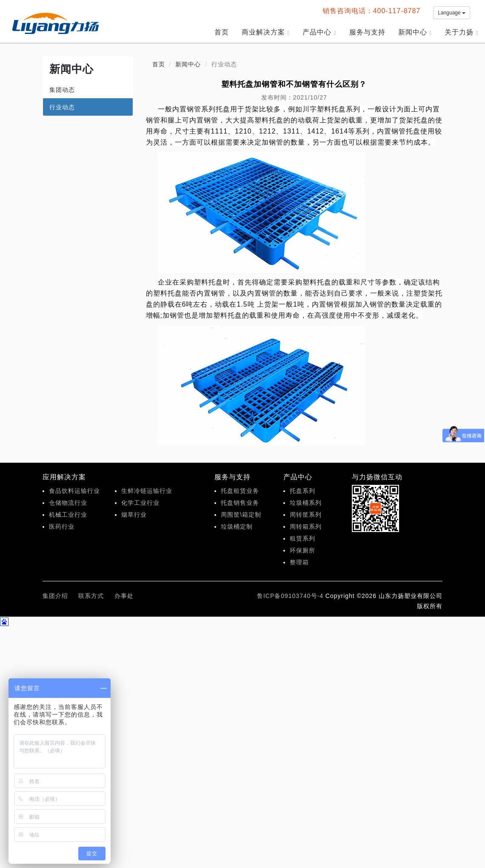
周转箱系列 (306, 526)
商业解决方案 (266, 32)
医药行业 (62, 526)
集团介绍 (55, 596)
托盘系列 (302, 491)
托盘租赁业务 (240, 491)
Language (452, 13)
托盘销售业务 (240, 503)
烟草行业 (134, 515)
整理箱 (299, 562)
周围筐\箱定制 (241, 515)
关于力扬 (462, 32)
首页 (222, 32)
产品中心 (320, 32)
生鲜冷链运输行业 (147, 491)
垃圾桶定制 (237, 526)
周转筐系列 (306, 515)
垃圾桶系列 (306, 503)
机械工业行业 (68, 515)
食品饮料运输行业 (74, 491)
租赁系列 (302, 538)
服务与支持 (367, 32)
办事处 (124, 596)
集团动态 (62, 90)
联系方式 (91, 596)
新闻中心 (415, 32)
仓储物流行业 (68, 503)
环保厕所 (302, 550)
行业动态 (62, 107)
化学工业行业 (140, 503)
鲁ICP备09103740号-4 (290, 596)
